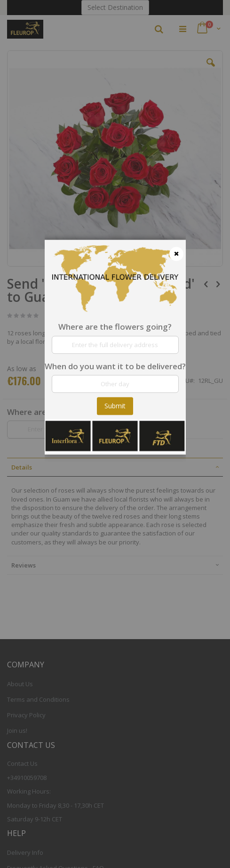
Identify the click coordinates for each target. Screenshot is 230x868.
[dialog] (115, 434)
